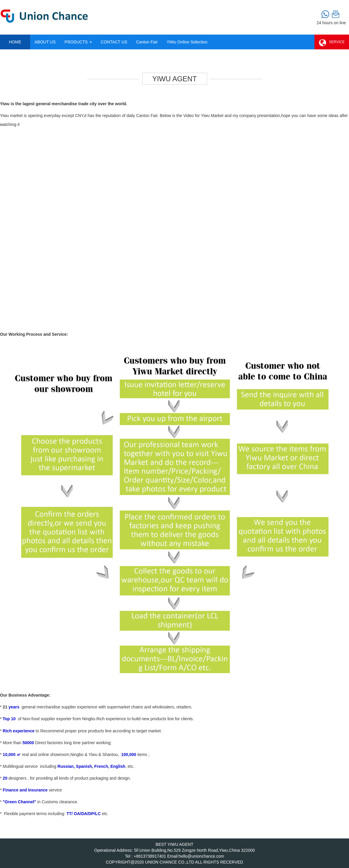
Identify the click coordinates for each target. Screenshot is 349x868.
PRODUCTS (78, 42)
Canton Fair (147, 42)
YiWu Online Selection (187, 42)
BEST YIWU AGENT (175, 844)
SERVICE (332, 43)
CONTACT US (114, 42)
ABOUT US (45, 42)
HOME (15, 42)
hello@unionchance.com (202, 856)
